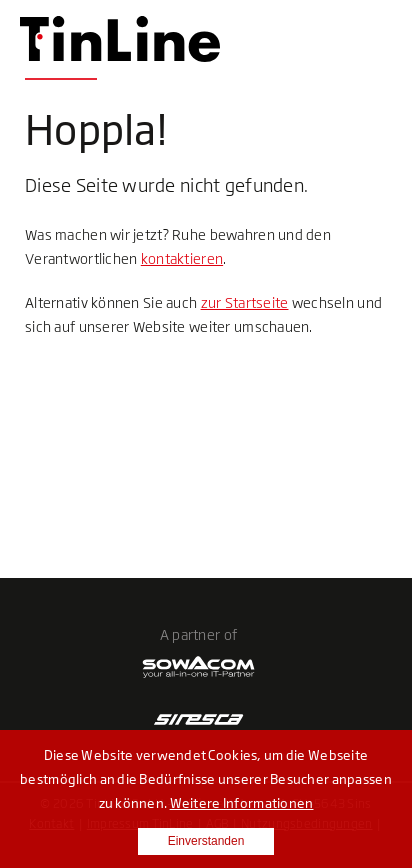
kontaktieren (182, 258)
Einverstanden (206, 841)
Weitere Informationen (242, 803)
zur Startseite (245, 302)
